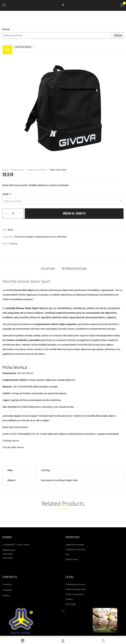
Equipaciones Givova (37, 170)
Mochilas (62, 237)
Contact (6, 596)
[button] (122, 5)
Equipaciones (18, 170)
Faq (67, 554)
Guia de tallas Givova (13, 447)
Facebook (7, 584)
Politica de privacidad (75, 589)
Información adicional (75, 269)
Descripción (48, 269)
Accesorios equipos (25, 237)
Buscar (6, 29)
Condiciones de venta (75, 550)
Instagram (7, 590)
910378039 (8, 554)
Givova (14, 244)
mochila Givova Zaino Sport (101, 416)
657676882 (8, 558)
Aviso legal (70, 604)
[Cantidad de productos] (13, 214)
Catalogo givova (11, 441)
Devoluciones (72, 559)
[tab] (48, 269)
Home (5, 170)
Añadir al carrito (74, 214)
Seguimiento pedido (75, 545)
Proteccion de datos (75, 594)
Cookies (69, 599)
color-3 (7, 194)
